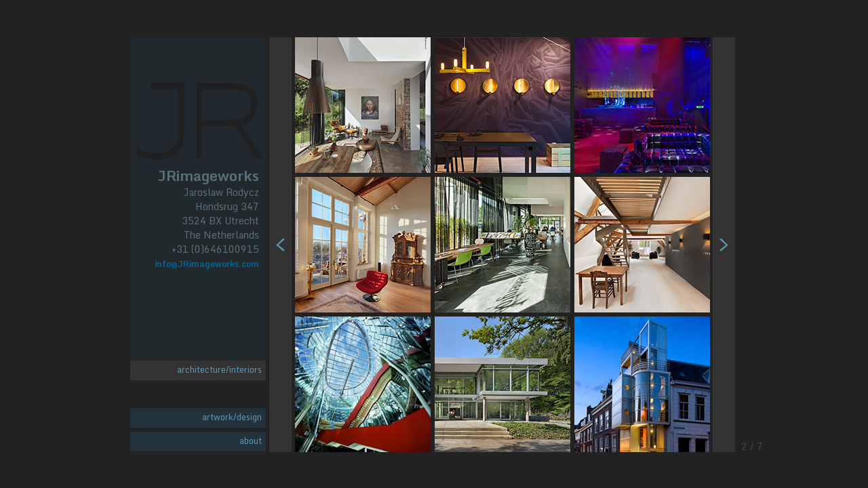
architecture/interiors (219, 369)
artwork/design (232, 417)
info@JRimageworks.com (207, 264)
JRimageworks (209, 175)
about (251, 441)
